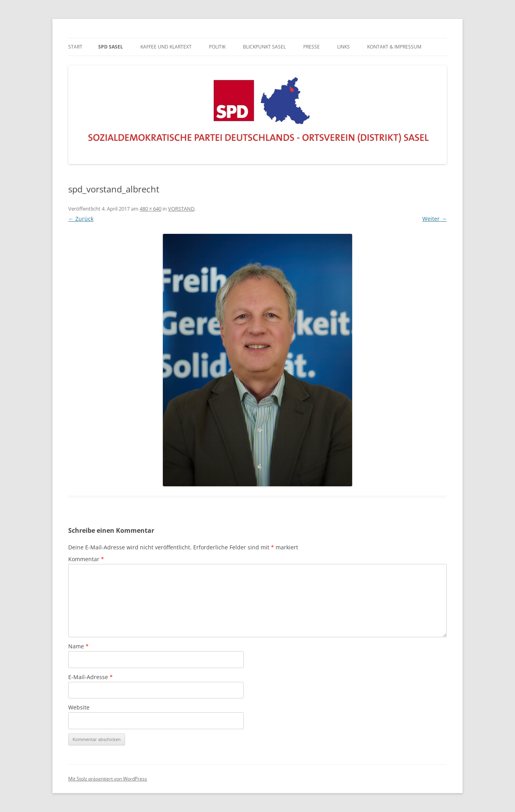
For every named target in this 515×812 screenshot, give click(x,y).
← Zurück (81, 219)
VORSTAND (181, 209)
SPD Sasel (111, 47)
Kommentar (86, 559)
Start (75, 47)
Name (78, 646)
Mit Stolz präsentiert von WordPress (108, 779)
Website (79, 707)
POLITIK (217, 47)
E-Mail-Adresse (90, 677)
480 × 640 (150, 209)
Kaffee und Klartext (166, 47)
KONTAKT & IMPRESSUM (394, 47)
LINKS (343, 47)
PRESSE (312, 47)
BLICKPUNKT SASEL (264, 47)
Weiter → (435, 219)
